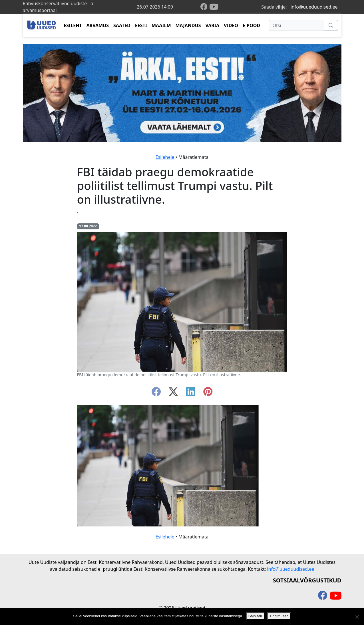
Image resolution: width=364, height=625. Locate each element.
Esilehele (165, 157)
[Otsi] (296, 25)
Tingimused (279, 616)
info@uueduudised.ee (314, 7)
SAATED (122, 25)
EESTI (141, 25)
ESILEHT (73, 25)
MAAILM (161, 25)
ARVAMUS (98, 25)
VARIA (212, 25)
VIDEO (231, 25)
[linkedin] (191, 393)
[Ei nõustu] (357, 617)
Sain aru (255, 616)
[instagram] (208, 393)
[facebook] (205, 7)
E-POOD (251, 25)
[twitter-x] (173, 393)
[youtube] (214, 7)
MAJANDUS (188, 25)
